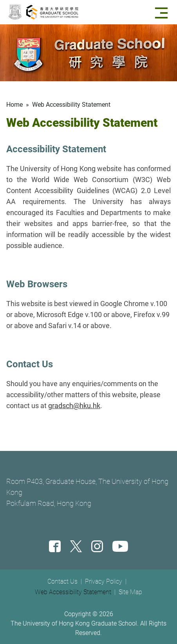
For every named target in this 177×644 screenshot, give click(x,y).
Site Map (130, 592)
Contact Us (62, 581)
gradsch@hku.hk (74, 406)
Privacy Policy (104, 581)
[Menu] (163, 12)
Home (14, 105)
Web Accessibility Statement (73, 592)
